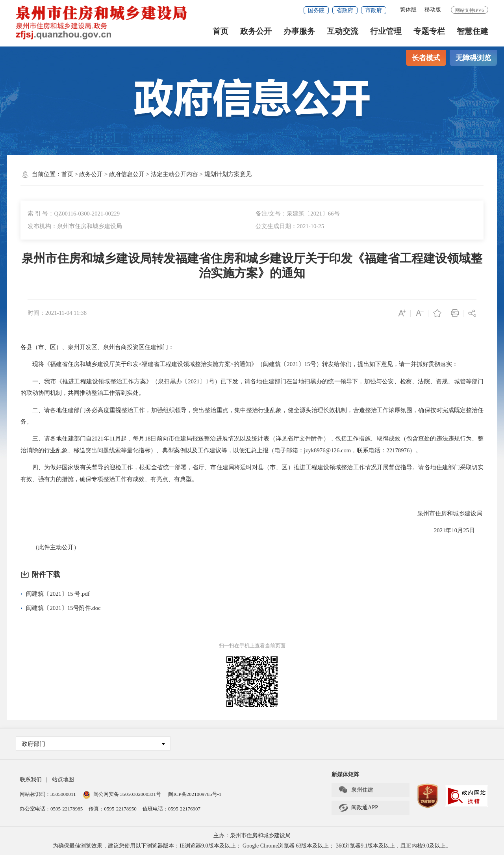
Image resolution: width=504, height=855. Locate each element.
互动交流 (343, 32)
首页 (220, 32)
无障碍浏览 (473, 58)
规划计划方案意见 (228, 174)
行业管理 (386, 32)
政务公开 (256, 32)
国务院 (316, 10)
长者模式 (426, 58)
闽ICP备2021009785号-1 (195, 794)
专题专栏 (429, 32)
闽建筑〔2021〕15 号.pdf (58, 594)
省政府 (345, 10)
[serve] (104, 22)
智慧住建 (472, 32)
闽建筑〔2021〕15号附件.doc (63, 608)
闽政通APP (358, 808)
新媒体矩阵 (345, 774)
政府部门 (94, 744)
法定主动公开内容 (174, 174)
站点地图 (63, 780)
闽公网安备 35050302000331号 (122, 794)
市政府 (374, 10)
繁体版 (408, 10)
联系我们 (31, 780)
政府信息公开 (127, 174)
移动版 (433, 10)
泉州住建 (356, 790)
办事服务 (299, 32)
